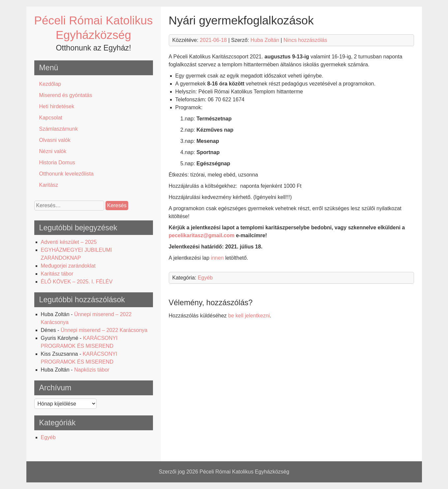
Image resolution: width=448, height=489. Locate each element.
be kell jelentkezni (249, 316)
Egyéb (48, 437)
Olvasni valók (55, 140)
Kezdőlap (50, 84)
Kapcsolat (51, 118)
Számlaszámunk (59, 129)
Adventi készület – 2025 (69, 242)
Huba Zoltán (265, 40)
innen (217, 258)
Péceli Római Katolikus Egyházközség (244, 472)
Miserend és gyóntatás (66, 95)
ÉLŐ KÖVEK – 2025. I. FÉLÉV (77, 282)
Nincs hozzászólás (305, 40)
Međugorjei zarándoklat (68, 266)
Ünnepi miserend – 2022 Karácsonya (104, 330)
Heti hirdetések (57, 106)
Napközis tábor (92, 370)
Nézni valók (53, 151)
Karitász (49, 185)
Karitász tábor (57, 274)
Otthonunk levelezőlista (66, 174)
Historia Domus (57, 163)
